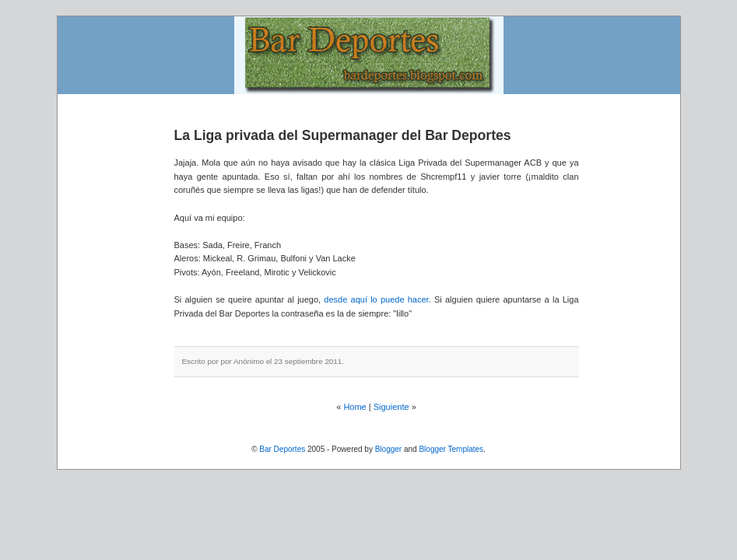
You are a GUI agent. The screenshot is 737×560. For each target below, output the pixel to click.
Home (354, 407)
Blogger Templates (451, 449)
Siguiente (391, 407)
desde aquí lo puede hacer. (379, 299)
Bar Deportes (282, 449)
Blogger (388, 449)
